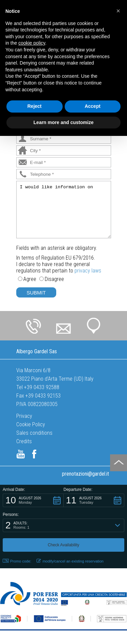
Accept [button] (93, 106)
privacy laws (88, 271)
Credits (24, 441)
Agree (30, 279)
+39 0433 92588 (42, 387)
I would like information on (64, 210)
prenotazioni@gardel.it (86, 474)
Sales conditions (34, 433)
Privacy (24, 416)
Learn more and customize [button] (63, 122)
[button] (33, 500)
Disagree (54, 279)
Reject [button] (35, 106)
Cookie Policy (31, 424)
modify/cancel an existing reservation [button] (70, 561)
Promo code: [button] (17, 561)
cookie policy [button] (32, 43)
